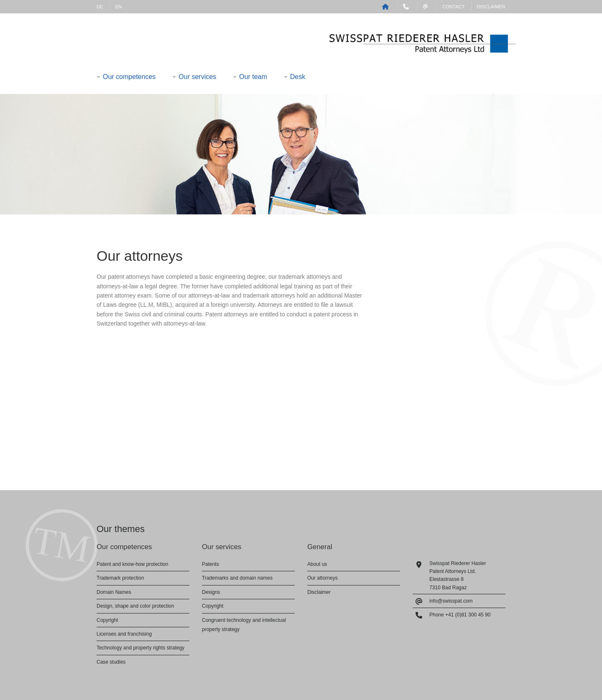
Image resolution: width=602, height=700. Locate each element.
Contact (453, 7)
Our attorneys (323, 578)
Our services (197, 77)
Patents (210, 564)
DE (100, 7)
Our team (253, 77)
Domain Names (114, 592)
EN (119, 7)
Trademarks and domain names (237, 578)
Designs (211, 592)
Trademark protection (120, 578)
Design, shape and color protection (135, 606)
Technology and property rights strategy (140, 648)
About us (317, 564)
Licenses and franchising (124, 634)
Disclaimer (491, 7)
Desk (298, 77)
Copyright (107, 620)
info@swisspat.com (451, 601)
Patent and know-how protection (132, 564)
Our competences (129, 77)
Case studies (111, 662)
